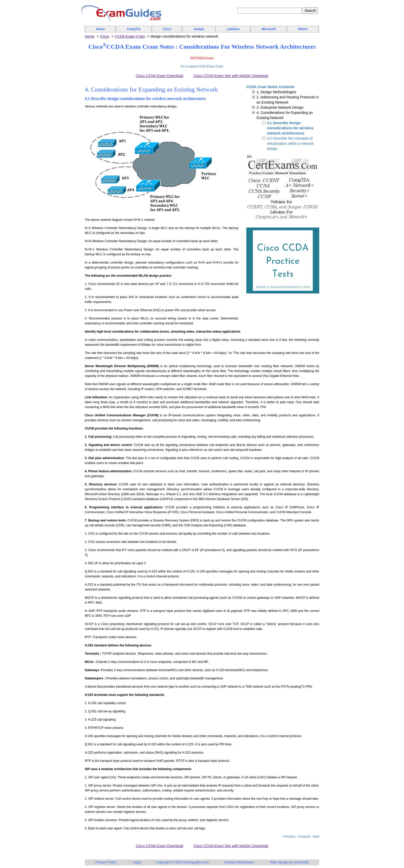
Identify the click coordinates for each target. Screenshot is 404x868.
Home (100, 29)
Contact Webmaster (239, 862)
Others (303, 29)
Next (316, 837)
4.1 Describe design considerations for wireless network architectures (290, 128)
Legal (137, 862)
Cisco (167, 29)
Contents (304, 837)
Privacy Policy (106, 862)
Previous (289, 837)
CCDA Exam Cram (130, 36)
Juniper (199, 29)
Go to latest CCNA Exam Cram (202, 66)
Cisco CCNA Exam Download (159, 76)
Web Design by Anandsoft (289, 862)
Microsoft (269, 29)
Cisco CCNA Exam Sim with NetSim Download (231, 76)
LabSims (233, 29)
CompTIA (134, 29)
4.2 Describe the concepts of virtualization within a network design (290, 144)
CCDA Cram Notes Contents (270, 87)
